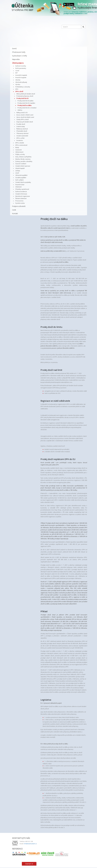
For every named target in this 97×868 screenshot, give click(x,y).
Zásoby (18, 80)
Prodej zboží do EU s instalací (27, 108)
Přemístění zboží (22, 131)
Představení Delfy (19, 52)
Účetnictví (19, 187)
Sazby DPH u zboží (23, 119)
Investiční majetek (21, 75)
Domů (14, 48)
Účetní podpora (18, 63)
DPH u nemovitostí (21, 145)
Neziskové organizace (23, 196)
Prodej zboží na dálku (25, 105)
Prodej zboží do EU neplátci (26, 103)
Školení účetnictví (21, 198)
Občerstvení (19, 152)
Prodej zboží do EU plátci (25, 101)
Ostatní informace (21, 194)
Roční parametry (21, 68)
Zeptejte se (29, 864)
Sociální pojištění (21, 178)
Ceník (14, 210)
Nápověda (16, 59)
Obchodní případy (21, 82)
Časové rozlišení (21, 164)
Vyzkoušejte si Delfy (20, 56)
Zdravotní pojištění (21, 175)
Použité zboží (21, 124)
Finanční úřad (20, 185)
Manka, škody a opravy (23, 159)
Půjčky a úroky (20, 154)
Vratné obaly (21, 126)
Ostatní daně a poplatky (23, 182)
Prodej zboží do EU (23, 98)
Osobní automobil (22, 136)
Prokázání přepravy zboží (25, 96)
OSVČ (17, 173)
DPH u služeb (20, 143)
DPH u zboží (19, 91)
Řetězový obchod (22, 129)
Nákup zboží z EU (22, 113)
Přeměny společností (22, 189)
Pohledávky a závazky (23, 87)
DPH (17, 89)
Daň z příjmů (19, 180)
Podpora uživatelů (19, 206)
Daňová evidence (21, 192)
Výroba (18, 84)
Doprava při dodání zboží (25, 122)
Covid (17, 71)
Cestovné (19, 150)
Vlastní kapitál (20, 168)
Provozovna (19, 201)
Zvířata (18, 171)
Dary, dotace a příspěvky (23, 157)
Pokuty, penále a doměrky (24, 161)
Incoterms (20, 140)
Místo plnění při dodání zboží (26, 94)
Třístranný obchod (22, 133)
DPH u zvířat (20, 138)
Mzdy (17, 147)
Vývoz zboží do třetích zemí (25, 117)
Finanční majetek (21, 77)
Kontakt (15, 213)
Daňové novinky (21, 66)
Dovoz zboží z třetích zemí (25, 115)
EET (17, 73)
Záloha (20, 110)
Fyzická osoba (20, 203)
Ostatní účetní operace (23, 166)
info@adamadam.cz (30, 844)
